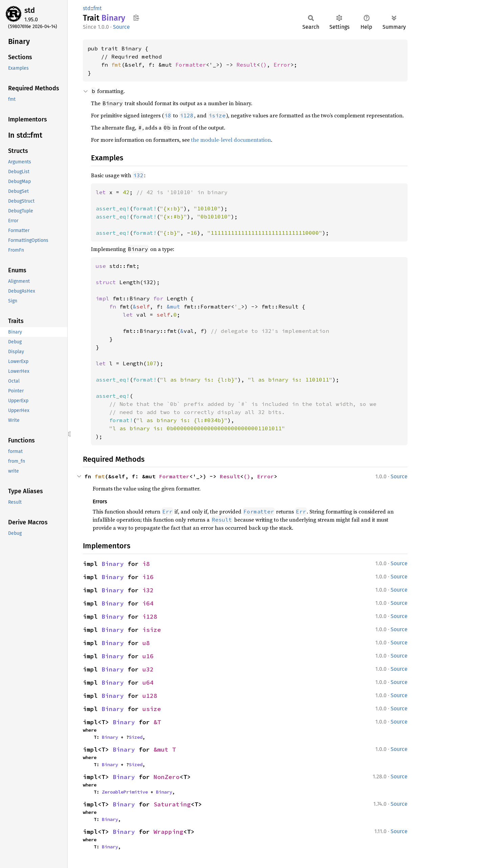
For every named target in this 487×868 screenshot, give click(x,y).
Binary (113, 564)
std (30, 10)
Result (247, 65)
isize (152, 630)
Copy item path (136, 18)
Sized (136, 737)
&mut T (165, 749)
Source (121, 27)
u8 (146, 643)
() (263, 65)
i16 (148, 577)
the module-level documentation (231, 140)
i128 (150, 616)
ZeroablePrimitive (125, 792)
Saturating (172, 804)
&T (157, 722)
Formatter (191, 65)
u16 (148, 656)
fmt (98, 8)
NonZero (167, 777)
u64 (148, 682)
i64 (148, 603)
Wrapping (168, 832)
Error (282, 65)
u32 (148, 669)
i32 (148, 590)
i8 (146, 564)
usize (152, 709)
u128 (150, 696)
